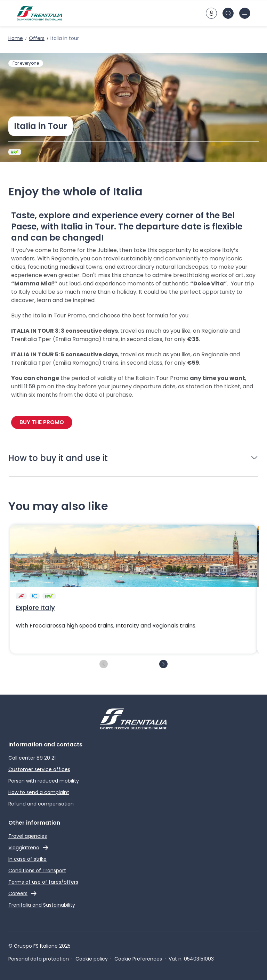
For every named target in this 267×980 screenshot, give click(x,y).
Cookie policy (92, 959)
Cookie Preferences (138, 959)
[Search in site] (228, 13)
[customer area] (211, 13)
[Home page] (39, 13)
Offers (37, 38)
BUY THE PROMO (42, 422)
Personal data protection (39, 959)
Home (16, 38)
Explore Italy (35, 608)
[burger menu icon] (245, 13)
